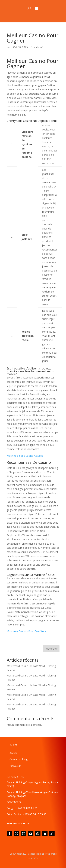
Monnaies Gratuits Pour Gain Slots (26, 631)
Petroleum (15, 766)
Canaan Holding (18, 759)
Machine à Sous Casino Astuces (25, 456)
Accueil (13, 753)
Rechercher (51, 649)
